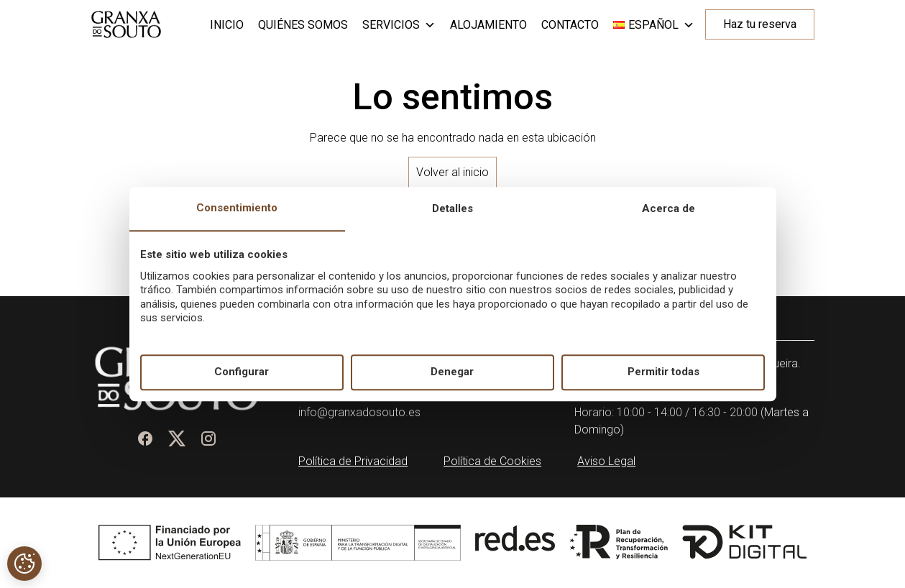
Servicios (399, 25)
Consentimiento (237, 208)
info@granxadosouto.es (359, 412)
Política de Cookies (492, 461)
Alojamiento (488, 25)
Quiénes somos (303, 25)
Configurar (242, 372)
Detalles (452, 208)
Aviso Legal (606, 461)
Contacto (570, 25)
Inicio (227, 25)
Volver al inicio (452, 172)
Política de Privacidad (353, 461)
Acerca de (669, 208)
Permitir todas (663, 372)
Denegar (452, 372)
